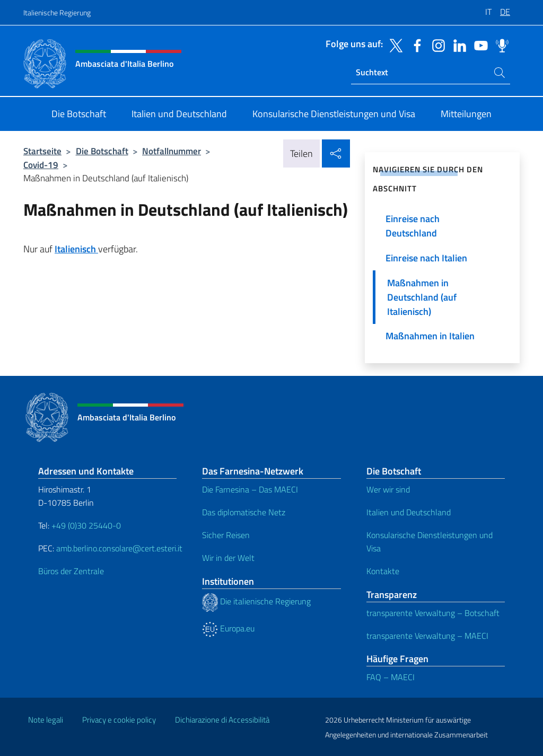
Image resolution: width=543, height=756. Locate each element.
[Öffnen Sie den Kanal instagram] (436, 45)
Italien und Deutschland (409, 512)
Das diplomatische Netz (244, 512)
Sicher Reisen (226, 535)
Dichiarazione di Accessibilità (222, 720)
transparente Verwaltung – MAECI (427, 636)
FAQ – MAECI (391, 677)
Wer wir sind (388, 489)
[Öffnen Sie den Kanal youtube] (478, 45)
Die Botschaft (102, 151)
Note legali (46, 720)
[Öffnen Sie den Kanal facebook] (415, 45)
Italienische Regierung (57, 12)
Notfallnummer (172, 151)
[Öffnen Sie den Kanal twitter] (393, 45)
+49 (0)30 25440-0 (86, 525)
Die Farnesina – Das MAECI (250, 489)
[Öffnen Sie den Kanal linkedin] (457, 45)
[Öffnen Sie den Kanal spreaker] (500, 45)
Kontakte (383, 571)
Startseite (42, 151)
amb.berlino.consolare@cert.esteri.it (119, 548)
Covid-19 (41, 165)
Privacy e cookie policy (119, 720)
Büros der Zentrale (71, 571)
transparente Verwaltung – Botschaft (433, 613)
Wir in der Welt (228, 558)
